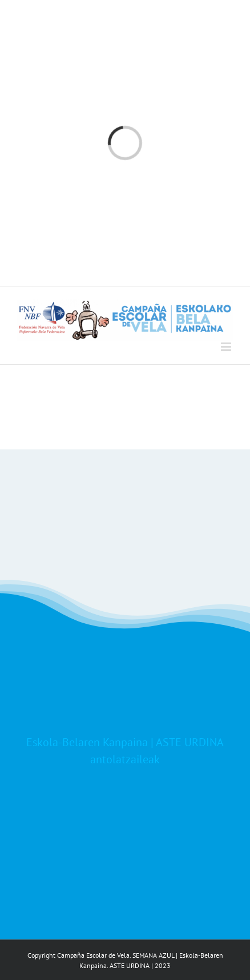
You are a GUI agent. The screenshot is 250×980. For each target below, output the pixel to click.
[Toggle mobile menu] (227, 347)
